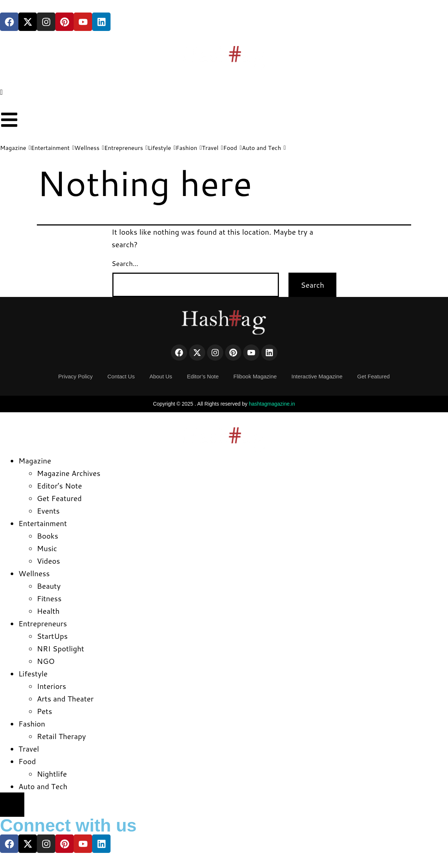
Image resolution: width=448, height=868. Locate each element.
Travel (29, 749)
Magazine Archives (69, 473)
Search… (125, 263)
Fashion (32, 724)
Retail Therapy (61, 736)
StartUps (52, 636)
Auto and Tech (43, 786)
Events (48, 511)
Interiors (51, 686)
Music (47, 548)
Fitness (49, 598)
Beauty (49, 586)
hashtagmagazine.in (272, 404)
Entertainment (43, 523)
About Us (161, 376)
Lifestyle (33, 673)
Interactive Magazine (317, 376)
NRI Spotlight (60, 648)
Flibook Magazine (255, 376)
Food (27, 761)
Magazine (35, 461)
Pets (44, 711)
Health (48, 611)
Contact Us (121, 376)
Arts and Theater (65, 699)
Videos (48, 561)
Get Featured (374, 376)
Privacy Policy (75, 376)
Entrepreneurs (43, 623)
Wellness (34, 573)
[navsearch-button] (1, 92)
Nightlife (52, 774)
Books (48, 536)
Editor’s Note (203, 376)
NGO (46, 661)
